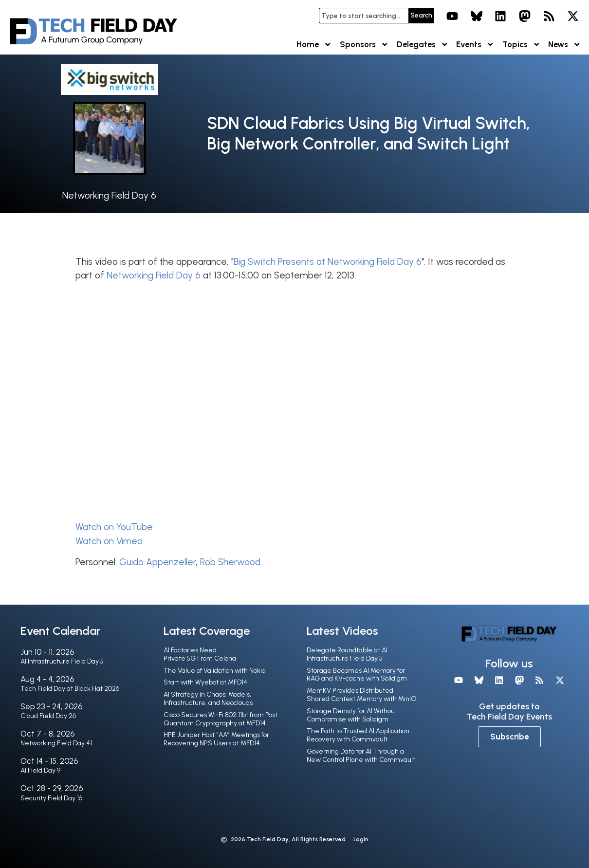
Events (475, 45)
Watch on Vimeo (109, 541)
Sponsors (364, 45)
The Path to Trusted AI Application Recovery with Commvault (358, 735)
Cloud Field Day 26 (48, 716)
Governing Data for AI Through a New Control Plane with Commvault (361, 756)
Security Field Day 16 (51, 798)
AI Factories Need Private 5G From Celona (200, 654)
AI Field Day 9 (40, 770)
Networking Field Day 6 (109, 195)
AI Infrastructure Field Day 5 (62, 661)
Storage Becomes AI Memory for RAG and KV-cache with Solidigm (357, 675)
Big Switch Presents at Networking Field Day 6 (328, 262)
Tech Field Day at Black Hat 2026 (70, 689)
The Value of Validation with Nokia (215, 671)
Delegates (423, 45)
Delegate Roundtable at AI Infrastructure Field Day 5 (347, 654)
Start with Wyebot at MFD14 (205, 682)
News (565, 45)
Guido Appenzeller (157, 562)
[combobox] (364, 16)
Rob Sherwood (230, 562)
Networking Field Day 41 (56, 743)
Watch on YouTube (114, 527)
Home (314, 45)
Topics (522, 45)
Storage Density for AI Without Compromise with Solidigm (352, 715)
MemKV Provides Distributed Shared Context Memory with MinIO (362, 695)
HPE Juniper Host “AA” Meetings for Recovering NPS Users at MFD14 (216, 739)
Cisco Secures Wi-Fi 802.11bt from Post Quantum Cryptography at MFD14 (221, 719)
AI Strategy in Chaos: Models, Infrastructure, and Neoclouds (208, 699)
